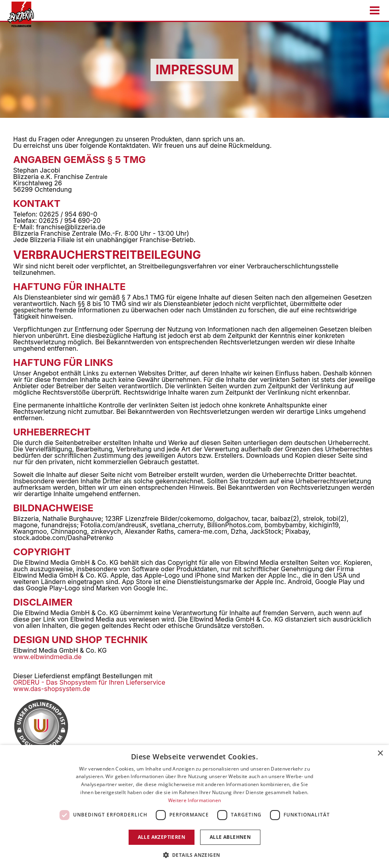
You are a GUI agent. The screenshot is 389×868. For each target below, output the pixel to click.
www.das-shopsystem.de (52, 689)
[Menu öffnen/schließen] (375, 10)
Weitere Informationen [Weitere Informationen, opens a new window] (194, 800)
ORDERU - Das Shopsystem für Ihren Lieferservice (89, 682)
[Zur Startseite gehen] (18, 14)
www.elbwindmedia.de (47, 657)
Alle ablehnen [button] (230, 837)
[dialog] (194, 806)
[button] (195, 855)
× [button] (380, 754)
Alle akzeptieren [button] (162, 837)
